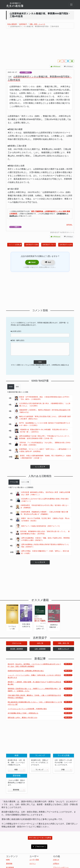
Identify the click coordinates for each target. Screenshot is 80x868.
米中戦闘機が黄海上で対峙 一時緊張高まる (23, 713)
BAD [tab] (17, 387)
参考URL (69, 225)
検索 (19, 770)
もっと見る (40, 467)
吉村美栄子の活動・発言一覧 (32, 245)
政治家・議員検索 (17, 649)
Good (32, 262)
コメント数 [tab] (25, 482)
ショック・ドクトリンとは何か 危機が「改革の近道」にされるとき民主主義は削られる (34, 676)
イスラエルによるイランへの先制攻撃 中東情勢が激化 (27, 709)
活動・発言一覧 (63, 643)
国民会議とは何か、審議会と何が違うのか (23, 718)
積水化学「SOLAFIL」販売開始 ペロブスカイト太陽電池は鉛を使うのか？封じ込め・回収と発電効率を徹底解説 (34, 665)
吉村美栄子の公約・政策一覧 (66, 245)
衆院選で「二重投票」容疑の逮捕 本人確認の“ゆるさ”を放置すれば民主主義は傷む (34, 683)
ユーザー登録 (34, 860)
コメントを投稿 (15, 245)
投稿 (40, 362)
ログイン (33, 864)
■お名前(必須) (16, 331)
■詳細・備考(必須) (18, 341)
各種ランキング (63, 649)
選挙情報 (19, 790)
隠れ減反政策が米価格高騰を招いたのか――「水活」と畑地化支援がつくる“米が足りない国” (35, 703)
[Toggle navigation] (71, 5)
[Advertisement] (40, 44)
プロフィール (17, 643)
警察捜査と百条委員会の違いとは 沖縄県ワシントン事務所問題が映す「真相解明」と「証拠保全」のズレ (34, 690)
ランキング (42, 770)
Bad (48, 262)
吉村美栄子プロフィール (49, 245)
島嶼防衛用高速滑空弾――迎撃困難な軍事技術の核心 (26, 671)
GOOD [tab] (11, 387)
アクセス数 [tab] (14, 482)
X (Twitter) (39, 847)
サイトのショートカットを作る (40, 838)
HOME (8, 860)
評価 (66, 770)
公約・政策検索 (40, 649)
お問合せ (56, 864)
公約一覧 (40, 643)
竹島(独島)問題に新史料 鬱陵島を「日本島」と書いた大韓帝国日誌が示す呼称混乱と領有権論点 (34, 697)
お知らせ (56, 860)
